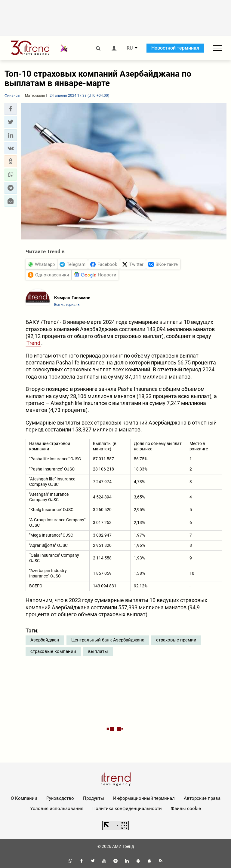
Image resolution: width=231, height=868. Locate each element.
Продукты (94, 798)
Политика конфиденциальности (127, 809)
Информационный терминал (144, 798)
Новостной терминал (175, 48)
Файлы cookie (186, 809)
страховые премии (176, 640)
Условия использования (57, 809)
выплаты (98, 651)
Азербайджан (45, 640)
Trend (33, 343)
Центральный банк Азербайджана (108, 640)
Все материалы (67, 305)
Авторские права (202, 798)
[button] (11, 109)
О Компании (24, 798)
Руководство (60, 798)
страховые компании (53, 651)
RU (130, 48)
